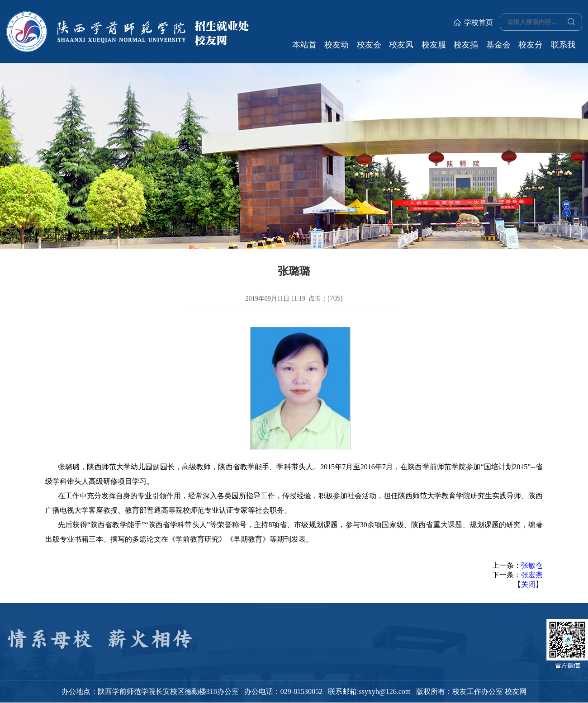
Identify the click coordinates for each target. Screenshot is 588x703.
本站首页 (304, 48)
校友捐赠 (466, 48)
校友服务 (434, 48)
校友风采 (401, 48)
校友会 (369, 45)
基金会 (498, 45)
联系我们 (563, 48)
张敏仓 (532, 565)
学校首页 (473, 22)
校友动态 (337, 48)
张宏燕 (532, 575)
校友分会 (531, 48)
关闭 (528, 584)
